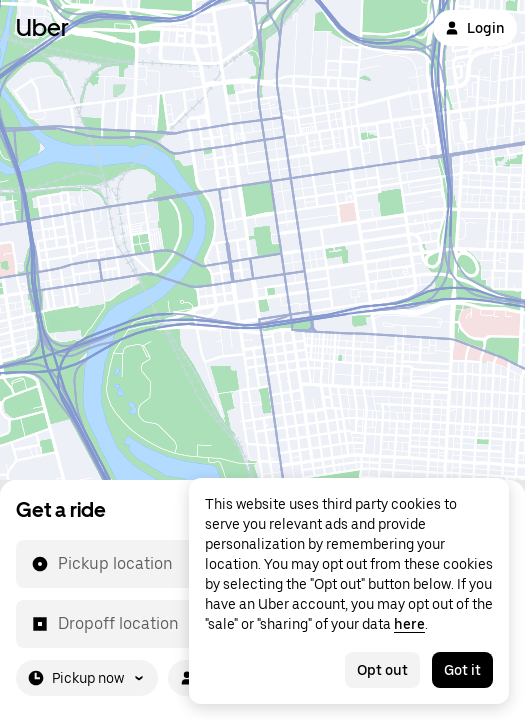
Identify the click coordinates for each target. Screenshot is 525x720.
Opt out (382, 670)
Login (475, 28)
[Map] (262, 240)
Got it (462, 670)
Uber (42, 27)
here (409, 624)
